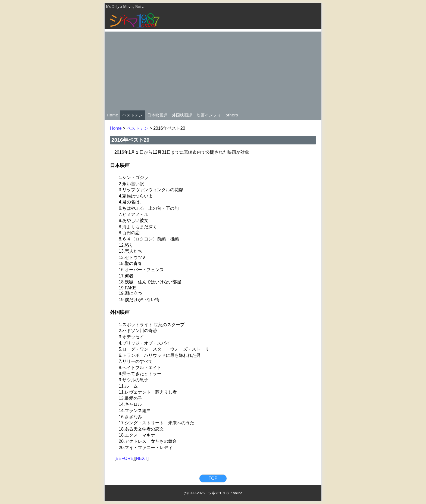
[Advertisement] (213, 70)
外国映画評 (182, 115)
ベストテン (133, 115)
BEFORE (124, 458)
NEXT (142, 458)
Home (112, 115)
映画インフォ (209, 115)
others (232, 115)
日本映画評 (157, 115)
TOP (213, 478)
